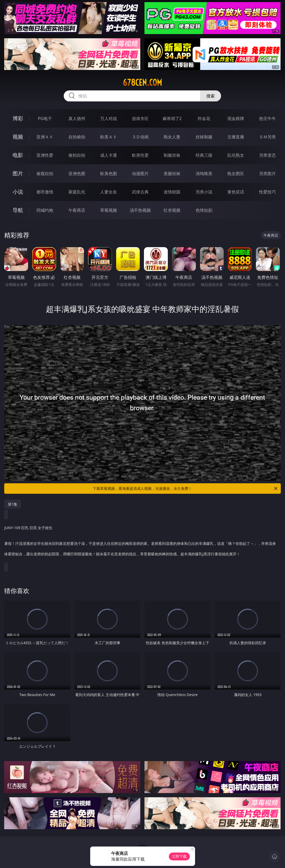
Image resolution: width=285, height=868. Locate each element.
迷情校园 (172, 192)
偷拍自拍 (77, 155)
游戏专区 (140, 118)
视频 (18, 137)
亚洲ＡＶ (45, 137)
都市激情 (45, 192)
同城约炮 (45, 210)
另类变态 (267, 155)
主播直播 (236, 137)
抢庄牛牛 (267, 118)
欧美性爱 (140, 155)
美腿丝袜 (172, 173)
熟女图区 (236, 173)
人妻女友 (109, 192)
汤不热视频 (140, 210)
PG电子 (45, 118)
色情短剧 (204, 210)
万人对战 (109, 118)
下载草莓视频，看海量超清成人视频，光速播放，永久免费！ (185, 489)
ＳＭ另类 (267, 137)
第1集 (13, 504)
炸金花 (204, 118)
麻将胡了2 (172, 118)
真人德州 (77, 118)
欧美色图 (109, 173)
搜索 (211, 96)
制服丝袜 (172, 155)
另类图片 (267, 173)
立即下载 (179, 856)
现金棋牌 (236, 118)
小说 (18, 192)
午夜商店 (77, 210)
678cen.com (142, 83)
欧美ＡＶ (109, 137)
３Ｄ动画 (140, 137)
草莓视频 (109, 210)
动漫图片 (140, 173)
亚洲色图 (77, 173)
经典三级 (204, 155)
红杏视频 (172, 210)
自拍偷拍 (77, 137)
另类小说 (204, 192)
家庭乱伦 (77, 192)
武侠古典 (140, 192)
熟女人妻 (172, 137)
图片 (18, 173)
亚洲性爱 (45, 155)
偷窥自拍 (45, 173)
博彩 (18, 118)
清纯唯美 (204, 173)
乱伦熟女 (236, 155)
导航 (18, 210)
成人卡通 (109, 155)
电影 (18, 155)
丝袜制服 (204, 137)
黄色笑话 (236, 192)
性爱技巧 (267, 192)
